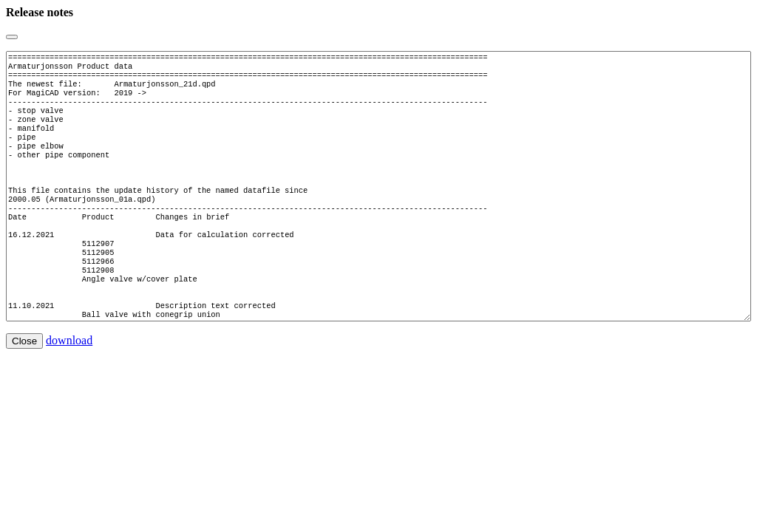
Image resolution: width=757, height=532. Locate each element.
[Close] (12, 37)
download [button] (69, 385)
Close (24, 385)
